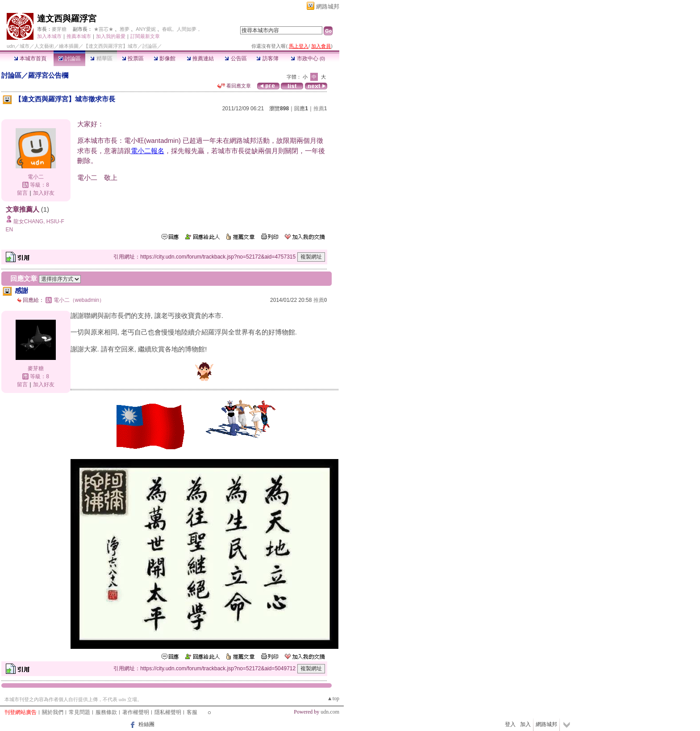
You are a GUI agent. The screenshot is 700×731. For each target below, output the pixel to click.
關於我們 (53, 712)
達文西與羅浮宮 (67, 19)
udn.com (330, 712)
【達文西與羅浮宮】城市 (110, 46)
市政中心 (308, 58)
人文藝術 (44, 46)
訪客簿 (267, 58)
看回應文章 (234, 86)
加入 (525, 724)
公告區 (235, 58)
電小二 (36, 177)
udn (11, 46)
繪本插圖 (69, 46)
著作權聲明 (136, 712)
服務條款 (106, 712)
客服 (192, 712)
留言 (22, 193)
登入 (510, 724)
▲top (333, 698)
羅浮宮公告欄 (48, 75)
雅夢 (125, 29)
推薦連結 (200, 58)
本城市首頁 (30, 58)
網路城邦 (328, 6)
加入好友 (44, 193)
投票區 (133, 58)
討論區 (69, 58)
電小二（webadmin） (79, 300)
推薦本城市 (79, 36)
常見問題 (79, 712)
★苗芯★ (104, 29)
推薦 (320, 109)
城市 (25, 46)
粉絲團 (146, 724)
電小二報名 (148, 151)
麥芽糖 (59, 29)
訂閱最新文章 (145, 36)
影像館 (165, 58)
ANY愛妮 (146, 29)
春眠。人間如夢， (182, 29)
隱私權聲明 (168, 712)
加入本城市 (49, 36)
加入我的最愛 (111, 36)
